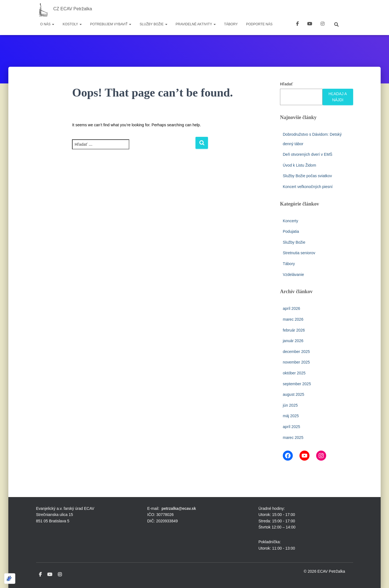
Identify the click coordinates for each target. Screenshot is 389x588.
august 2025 (293, 394)
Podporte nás (259, 24)
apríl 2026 (291, 308)
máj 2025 (291, 416)
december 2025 (296, 352)
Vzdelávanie (293, 275)
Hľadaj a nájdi (338, 97)
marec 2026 (293, 319)
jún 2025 (290, 405)
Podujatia (291, 231)
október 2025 (294, 373)
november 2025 (296, 362)
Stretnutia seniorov (299, 253)
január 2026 (293, 341)
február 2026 (294, 330)
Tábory (231, 24)
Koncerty (290, 221)
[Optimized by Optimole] (10, 579)
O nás (47, 24)
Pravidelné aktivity (196, 24)
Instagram (60, 575)
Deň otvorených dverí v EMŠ (308, 154)
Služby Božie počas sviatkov (307, 176)
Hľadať (286, 84)
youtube (310, 24)
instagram (323, 24)
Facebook (298, 24)
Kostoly (72, 24)
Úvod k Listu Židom (299, 165)
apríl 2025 (291, 427)
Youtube (50, 575)
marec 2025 (293, 438)
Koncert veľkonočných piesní (308, 187)
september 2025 (297, 384)
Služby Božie (153, 24)
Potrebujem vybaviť (111, 24)
